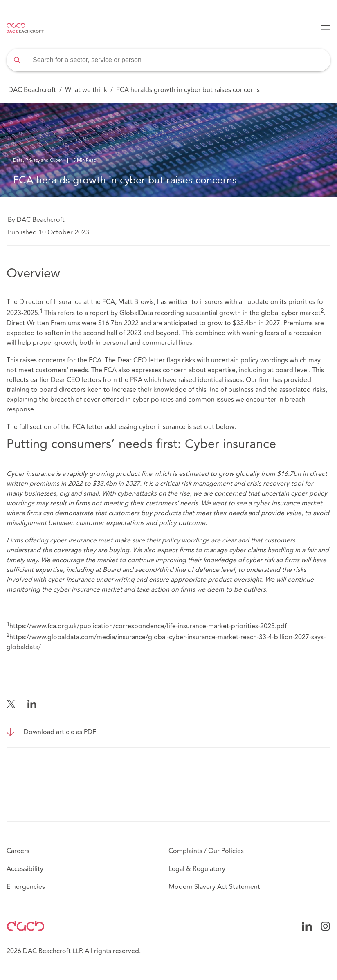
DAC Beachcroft (32, 90)
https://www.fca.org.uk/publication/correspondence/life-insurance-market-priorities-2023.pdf (148, 626)
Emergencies (26, 887)
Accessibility (25, 869)
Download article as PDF (60, 732)
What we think (86, 90)
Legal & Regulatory (197, 869)
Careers (18, 851)
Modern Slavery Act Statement (214, 887)
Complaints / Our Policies (206, 851)
